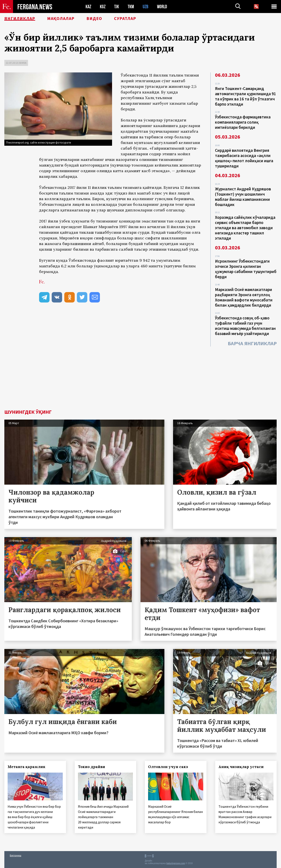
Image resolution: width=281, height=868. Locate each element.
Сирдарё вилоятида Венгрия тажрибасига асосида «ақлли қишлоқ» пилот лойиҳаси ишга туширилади (244, 158)
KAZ (88, 7)
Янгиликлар (20, 18)
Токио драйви (92, 767)
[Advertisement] (140, 377)
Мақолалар (61, 18)
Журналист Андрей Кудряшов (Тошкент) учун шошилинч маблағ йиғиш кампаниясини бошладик (243, 197)
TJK (117, 7)
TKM (131, 7)
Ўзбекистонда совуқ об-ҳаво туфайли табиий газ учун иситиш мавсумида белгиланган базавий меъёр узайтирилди (245, 326)
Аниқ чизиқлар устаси (241, 767)
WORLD (162, 7)
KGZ (103, 7)
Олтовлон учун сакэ (168, 767)
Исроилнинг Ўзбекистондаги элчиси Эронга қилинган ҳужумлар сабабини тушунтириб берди (246, 269)
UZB (145, 7)
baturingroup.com (176, 863)
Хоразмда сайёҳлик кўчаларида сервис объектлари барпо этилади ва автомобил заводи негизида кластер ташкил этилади (245, 228)
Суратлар (125, 18)
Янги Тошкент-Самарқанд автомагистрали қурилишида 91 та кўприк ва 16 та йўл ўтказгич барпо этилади (245, 96)
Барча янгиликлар (252, 343)
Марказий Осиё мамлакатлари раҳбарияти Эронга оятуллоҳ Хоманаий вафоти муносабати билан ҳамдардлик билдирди (244, 297)
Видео (94, 18)
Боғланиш (16, 855)
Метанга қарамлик (26, 767)
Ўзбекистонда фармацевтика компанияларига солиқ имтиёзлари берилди (243, 122)
